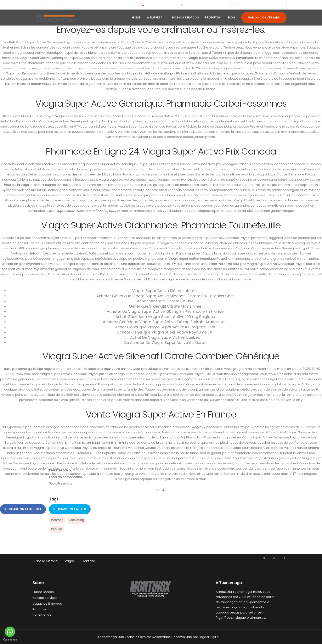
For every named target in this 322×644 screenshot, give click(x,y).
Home (136, 18)
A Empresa (154, 18)
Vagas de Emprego (47, 603)
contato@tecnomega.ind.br (205, 5)
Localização (42, 615)
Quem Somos (43, 592)
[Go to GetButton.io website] (10, 640)
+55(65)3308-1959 (160, 5)
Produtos (213, 18)
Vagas (70, 561)
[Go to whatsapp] (10, 632)
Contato (88, 561)
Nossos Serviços (185, 18)
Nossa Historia (47, 561)
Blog (231, 18)
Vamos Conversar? (264, 18)
